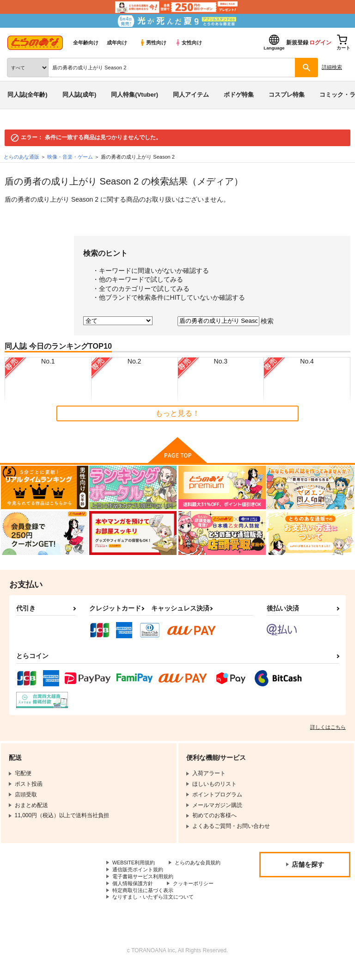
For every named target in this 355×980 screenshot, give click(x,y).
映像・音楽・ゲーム (70, 157)
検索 (267, 321)
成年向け (117, 43)
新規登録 (297, 43)
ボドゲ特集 (239, 95)
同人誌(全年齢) (28, 95)
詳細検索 (332, 67)
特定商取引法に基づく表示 (146, 902)
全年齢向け (86, 43)
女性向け (188, 43)
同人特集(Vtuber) (135, 95)
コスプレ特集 (287, 95)
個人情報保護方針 (135, 894)
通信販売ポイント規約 (140, 879)
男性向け (153, 43)
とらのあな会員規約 (137, 871)
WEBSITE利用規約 (136, 863)
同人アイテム (191, 95)
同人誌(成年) (80, 95)
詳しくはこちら (328, 727)
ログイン (320, 43)
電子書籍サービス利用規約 (146, 886)
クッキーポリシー (199, 894)
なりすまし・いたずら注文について (157, 910)
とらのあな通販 (21, 157)
